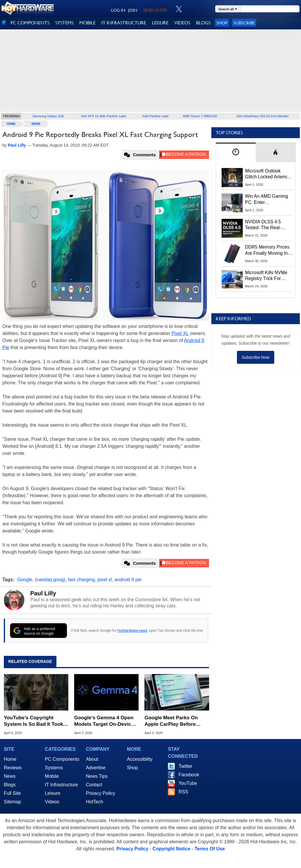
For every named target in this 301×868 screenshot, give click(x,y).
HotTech (95, 802)
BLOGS (203, 23)
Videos (52, 802)
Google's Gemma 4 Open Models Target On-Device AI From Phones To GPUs (104, 721)
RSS (183, 792)
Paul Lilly (43, 593)
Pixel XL (180, 333)
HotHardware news (132, 631)
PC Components (62, 759)
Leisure (53, 793)
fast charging (81, 580)
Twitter (185, 766)
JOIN (133, 10)
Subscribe (244, 23)
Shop (222, 23)
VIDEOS (182, 23)
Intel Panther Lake (155, 116)
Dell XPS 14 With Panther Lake (104, 116)
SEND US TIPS (155, 10)
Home (10, 759)
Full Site (12, 793)
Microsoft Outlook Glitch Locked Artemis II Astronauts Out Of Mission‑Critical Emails (268, 174)
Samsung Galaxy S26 (48, 116)
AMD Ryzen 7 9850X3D (200, 116)
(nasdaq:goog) (50, 580)
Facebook (189, 775)
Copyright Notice (172, 849)
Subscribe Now (255, 357)
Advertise (96, 768)
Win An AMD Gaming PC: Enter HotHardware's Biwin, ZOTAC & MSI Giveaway (267, 200)
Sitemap (12, 802)
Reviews (13, 768)
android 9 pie (128, 580)
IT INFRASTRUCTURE (124, 23)
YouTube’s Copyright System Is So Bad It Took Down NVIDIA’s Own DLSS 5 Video (35, 721)
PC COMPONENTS (30, 23)
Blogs (10, 785)
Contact (94, 785)
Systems (54, 768)
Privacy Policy (101, 793)
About (92, 759)
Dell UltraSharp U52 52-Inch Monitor (263, 116)
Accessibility (140, 759)
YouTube (188, 783)
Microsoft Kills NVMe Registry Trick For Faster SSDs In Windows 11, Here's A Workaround (267, 276)
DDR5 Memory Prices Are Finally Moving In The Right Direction (267, 250)
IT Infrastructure (62, 785)
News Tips (97, 776)
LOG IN (118, 10)
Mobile (52, 776)
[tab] (236, 152)
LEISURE (160, 23)
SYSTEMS (64, 23)
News (36, 124)
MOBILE (87, 23)
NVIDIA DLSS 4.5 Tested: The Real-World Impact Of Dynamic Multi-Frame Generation (267, 225)
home (11, 124)
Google (25, 580)
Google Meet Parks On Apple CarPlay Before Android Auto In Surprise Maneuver (174, 721)
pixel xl (104, 580)
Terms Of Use (210, 849)
